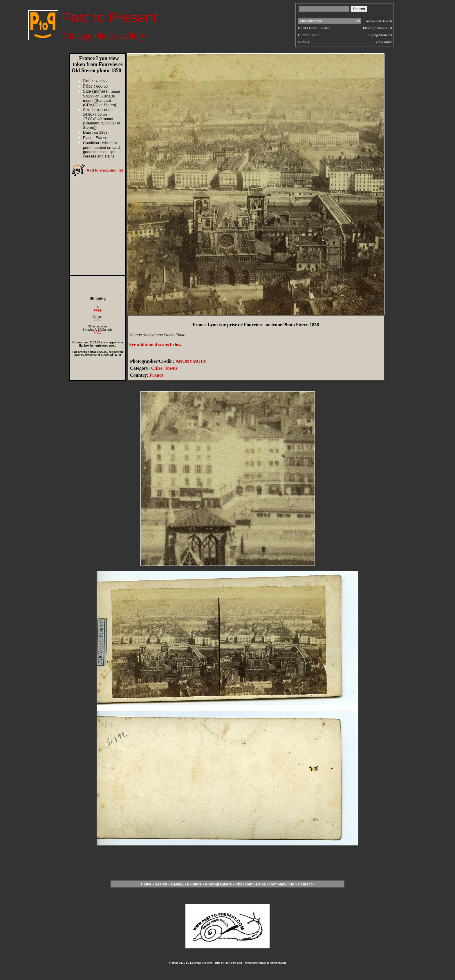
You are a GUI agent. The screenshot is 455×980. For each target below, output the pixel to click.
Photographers (219, 884)
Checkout (244, 884)
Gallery (177, 884)
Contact (305, 884)
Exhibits (194, 884)
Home (146, 884)
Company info (282, 884)
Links (261, 884)
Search (161, 884)
